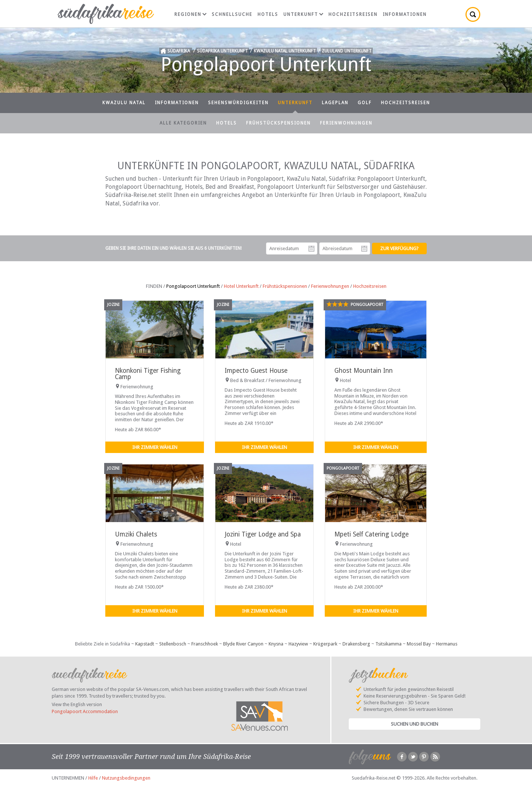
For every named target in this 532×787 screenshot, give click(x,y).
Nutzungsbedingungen (126, 778)
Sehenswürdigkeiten (238, 103)
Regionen (190, 14)
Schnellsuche (232, 14)
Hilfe (93, 778)
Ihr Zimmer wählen (155, 447)
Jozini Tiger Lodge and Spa (263, 534)
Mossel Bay (419, 644)
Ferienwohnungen (346, 123)
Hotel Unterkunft (241, 286)
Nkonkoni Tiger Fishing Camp (148, 374)
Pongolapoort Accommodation (85, 711)
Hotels (268, 14)
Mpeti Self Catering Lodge (371, 534)
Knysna (276, 644)
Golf (365, 103)
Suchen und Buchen (415, 724)
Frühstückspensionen (278, 123)
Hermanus (447, 644)
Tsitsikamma (388, 644)
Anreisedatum (311, 249)
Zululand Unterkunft (347, 51)
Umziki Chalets (136, 534)
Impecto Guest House (256, 371)
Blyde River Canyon (243, 644)
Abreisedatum (364, 249)
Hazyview (298, 644)
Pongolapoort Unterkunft (193, 286)
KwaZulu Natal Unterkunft (285, 51)
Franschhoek (205, 644)
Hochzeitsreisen (353, 14)
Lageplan (335, 103)
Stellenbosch (173, 644)
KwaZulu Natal (124, 103)
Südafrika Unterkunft (222, 51)
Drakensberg (356, 644)
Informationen (405, 14)
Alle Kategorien (183, 123)
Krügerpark (325, 644)
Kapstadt (145, 644)
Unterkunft (303, 14)
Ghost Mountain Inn (364, 371)
